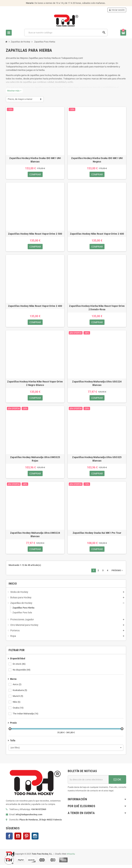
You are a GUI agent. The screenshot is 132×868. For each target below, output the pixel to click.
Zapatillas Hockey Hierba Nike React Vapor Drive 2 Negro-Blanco (35, 385)
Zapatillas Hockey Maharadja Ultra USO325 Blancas (97, 461)
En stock (19, 667)
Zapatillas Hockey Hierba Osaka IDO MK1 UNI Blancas (35, 160)
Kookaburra (20, 693)
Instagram (35, 839)
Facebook (9, 839)
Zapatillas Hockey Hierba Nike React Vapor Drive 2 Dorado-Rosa (97, 309)
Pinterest (26, 839)
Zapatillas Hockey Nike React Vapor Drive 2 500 (35, 234)
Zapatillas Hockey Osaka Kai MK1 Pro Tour (97, 535)
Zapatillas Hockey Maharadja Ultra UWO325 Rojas (35, 461)
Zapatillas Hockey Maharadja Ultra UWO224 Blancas (35, 537)
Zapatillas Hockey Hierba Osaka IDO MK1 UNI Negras (97, 160)
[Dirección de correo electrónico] (88, 783)
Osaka (18, 711)
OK (117, 783)
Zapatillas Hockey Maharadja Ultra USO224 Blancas (97, 385)
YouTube (18, 839)
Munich (18, 699)
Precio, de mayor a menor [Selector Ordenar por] (20, 99)
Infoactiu (71, 857)
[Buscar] (66, 33)
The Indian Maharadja (26, 717)
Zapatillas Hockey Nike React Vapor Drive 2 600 (97, 234)
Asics (17, 688)
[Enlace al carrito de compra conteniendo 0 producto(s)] (123, 33)
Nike (17, 705)
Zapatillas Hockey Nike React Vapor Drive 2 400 (35, 307)
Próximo (117, 574)
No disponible (22, 673)
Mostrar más (14, 91)
